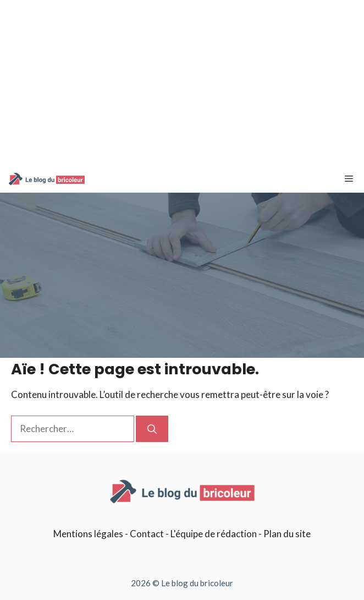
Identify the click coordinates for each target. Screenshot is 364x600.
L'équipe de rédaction (214, 534)
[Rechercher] (152, 429)
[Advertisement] (182, 83)
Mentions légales (88, 534)
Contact (147, 534)
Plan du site (287, 534)
